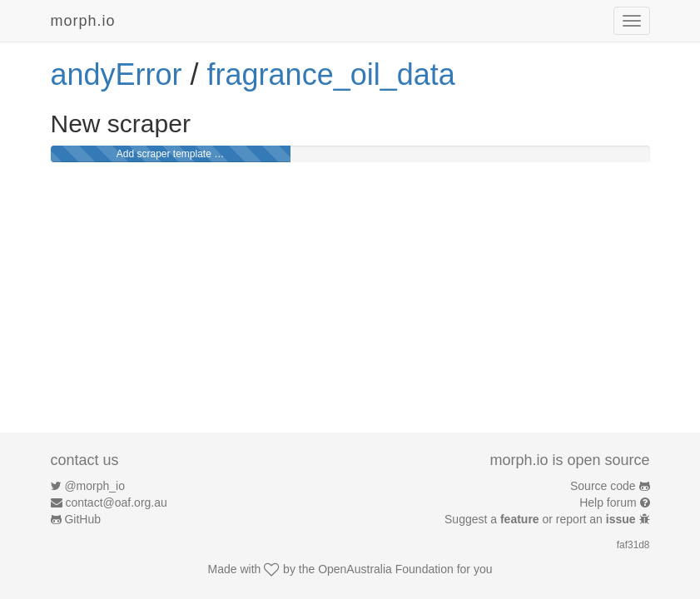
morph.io (83, 21)
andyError (117, 74)
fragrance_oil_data (331, 74)
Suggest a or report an (541, 519)
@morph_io (94, 486)
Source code (603, 486)
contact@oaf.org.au (116, 502)
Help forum (608, 502)
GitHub (82, 519)
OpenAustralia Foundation (386, 569)
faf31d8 (633, 545)
